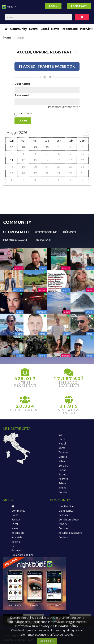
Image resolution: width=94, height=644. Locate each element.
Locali (45, 29)
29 (35, 147)
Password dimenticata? (64, 107)
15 (59, 160)
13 (35, 160)
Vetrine (16, 542)
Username (22, 84)
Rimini (62, 488)
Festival (16, 520)
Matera (63, 457)
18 (12, 167)
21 (47, 167)
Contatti (63, 537)
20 (35, 167)
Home (7, 37)
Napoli (63, 444)
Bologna (64, 466)
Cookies (63, 528)
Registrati (79, 6)
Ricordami (25, 113)
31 (82, 173)
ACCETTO (47, 641)
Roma (62, 448)
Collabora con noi (22, 555)
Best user (64, 515)
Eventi (34, 29)
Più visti (69, 232)
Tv (13, 546)
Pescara (63, 479)
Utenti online (46, 232)
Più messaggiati (16, 240)
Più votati (43, 240)
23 (71, 167)
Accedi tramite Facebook (47, 66)
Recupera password (70, 533)
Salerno (63, 483)
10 (82, 154)
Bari (61, 435)
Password (22, 95)
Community (18, 29)
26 (23, 173)
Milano (63, 461)
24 (82, 167)
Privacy (63, 524)
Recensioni (70, 29)
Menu (9, 8)
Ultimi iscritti (16, 232)
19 (23, 167)
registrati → (64, 52)
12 (23, 160)
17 (82, 160)
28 (23, 147)
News (55, 29)
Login (53, 6)
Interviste (87, 29)
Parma (62, 474)
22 (59, 167)
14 (47, 160)
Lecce (62, 439)
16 (71, 160)
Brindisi (63, 492)
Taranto (63, 452)
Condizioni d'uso (69, 520)
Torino (63, 470)
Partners (17, 550)
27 (12, 147)
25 (12, 173)
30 (47, 147)
